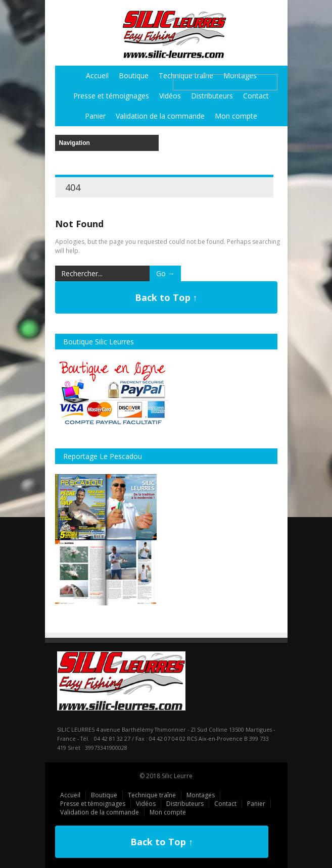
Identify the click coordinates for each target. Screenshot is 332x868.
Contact (256, 96)
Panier (95, 116)
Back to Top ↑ (166, 297)
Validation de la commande (160, 116)
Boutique (134, 75)
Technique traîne (152, 795)
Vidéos (170, 96)
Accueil (97, 75)
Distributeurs (212, 96)
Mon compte (236, 116)
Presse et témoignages (111, 96)
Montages (201, 795)
